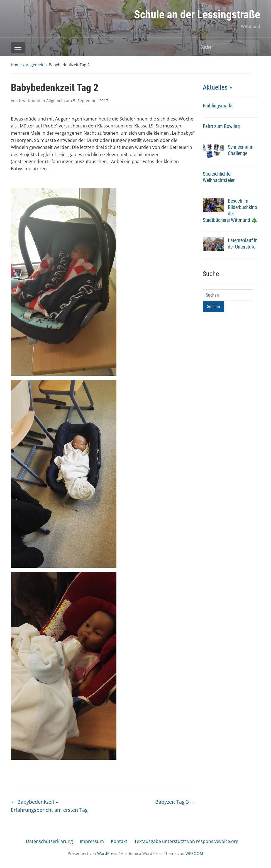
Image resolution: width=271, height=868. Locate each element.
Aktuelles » (217, 87)
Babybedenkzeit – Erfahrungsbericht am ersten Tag (49, 806)
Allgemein (35, 65)
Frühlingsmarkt (218, 106)
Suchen (253, 47)
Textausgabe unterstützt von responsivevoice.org (186, 841)
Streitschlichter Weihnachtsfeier (219, 177)
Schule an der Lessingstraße (197, 15)
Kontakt (119, 841)
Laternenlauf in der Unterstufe (243, 244)
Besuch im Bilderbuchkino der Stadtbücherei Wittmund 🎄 (230, 210)
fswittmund (30, 101)
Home (16, 65)
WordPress (107, 853)
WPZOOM (194, 853)
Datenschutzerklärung (49, 841)
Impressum (92, 841)
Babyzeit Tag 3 (175, 802)
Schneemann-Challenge (241, 150)
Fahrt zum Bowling (221, 126)
